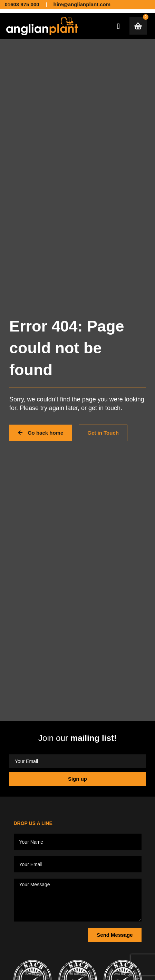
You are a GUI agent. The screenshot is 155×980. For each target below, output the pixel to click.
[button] (119, 26)
